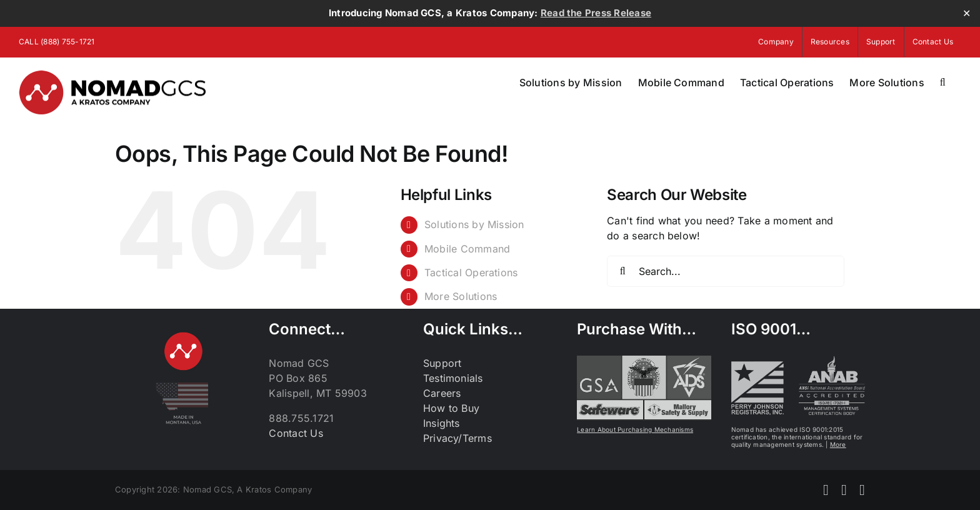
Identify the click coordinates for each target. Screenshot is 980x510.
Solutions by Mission (474, 224)
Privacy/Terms (457, 438)
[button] (943, 82)
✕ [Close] (967, 13)
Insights (442, 423)
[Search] (622, 271)
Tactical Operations (471, 272)
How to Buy (451, 408)
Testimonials (453, 378)
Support (442, 363)
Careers (442, 393)
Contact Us (296, 433)
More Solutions (461, 296)
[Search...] (726, 271)
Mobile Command (467, 249)
